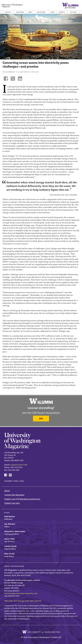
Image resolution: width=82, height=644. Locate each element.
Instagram (11, 475)
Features (20, 12)
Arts (53, 12)
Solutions (41, 12)
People (8, 12)
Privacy (16, 481)
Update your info (12, 503)
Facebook (7, 475)
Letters (73, 12)
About (7, 491)
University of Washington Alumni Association (41, 401)
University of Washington (41, 632)
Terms (22, 481)
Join (41, 419)
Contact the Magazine (14, 495)
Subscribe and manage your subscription (23, 601)
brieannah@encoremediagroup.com (21, 593)
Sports (62, 12)
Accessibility (8, 481)
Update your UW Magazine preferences (22, 499)
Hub (30, 12)
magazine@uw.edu (19, 465)
